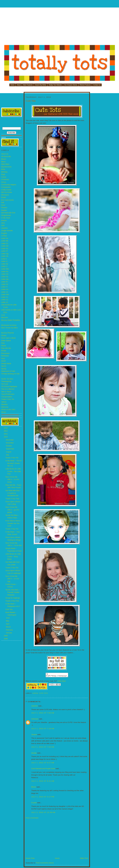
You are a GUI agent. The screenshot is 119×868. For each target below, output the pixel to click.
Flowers (4, 208)
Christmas (5, 179)
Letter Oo (5, 274)
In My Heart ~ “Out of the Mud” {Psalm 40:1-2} (13, 463)
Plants (4, 346)
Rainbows (5, 356)
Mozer (34, 788)
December (10, 440)
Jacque (34, 735)
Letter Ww (5, 294)
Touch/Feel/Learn (8, 394)
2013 (6, 428)
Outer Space (6, 341)
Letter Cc (5, 243)
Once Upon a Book (8, 338)
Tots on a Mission (8, 389)
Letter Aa (5, 238)
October (9, 446)
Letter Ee (5, 249)
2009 (6, 636)
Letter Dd (5, 246)
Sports (4, 366)
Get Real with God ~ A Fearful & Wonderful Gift (13, 493)
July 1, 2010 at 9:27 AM (43, 763)
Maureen (5, 317)
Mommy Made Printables (11, 320)
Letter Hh (5, 256)
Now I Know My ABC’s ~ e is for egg (12, 579)
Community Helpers (9, 185)
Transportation (7, 397)
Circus (4, 182)
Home (12, 85)
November (10, 443)
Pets (3, 343)
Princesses (5, 353)
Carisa (4, 177)
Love (3, 315)
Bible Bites (5, 164)
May (8, 621)
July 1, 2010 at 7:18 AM (43, 729)
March (8, 627)
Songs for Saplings (13, 598)
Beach (4, 159)
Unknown (35, 720)
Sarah (3, 361)
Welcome (5, 407)
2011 (6, 434)
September (10, 449)
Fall (3, 202)
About (19, 85)
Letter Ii (4, 259)
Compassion (6, 187)
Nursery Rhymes (8, 333)
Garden (4, 210)
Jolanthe (4, 228)
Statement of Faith (8, 371)
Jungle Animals (7, 231)
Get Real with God (8, 213)
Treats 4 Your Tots (12, 499)
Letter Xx (5, 297)
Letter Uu (5, 289)
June (8, 618)
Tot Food (5, 384)
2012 (6, 431)
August (9, 452)
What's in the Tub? (8, 409)
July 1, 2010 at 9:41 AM (43, 782)
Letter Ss (5, 284)
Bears (3, 162)
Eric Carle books (7, 200)
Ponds (4, 351)
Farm (3, 205)
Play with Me (6, 348)
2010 (6, 437)
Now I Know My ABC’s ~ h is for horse (12, 479)
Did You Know (7, 192)
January (9, 633)
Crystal (34, 803)
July (8, 455)
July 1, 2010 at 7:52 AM (43, 748)
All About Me (6, 157)
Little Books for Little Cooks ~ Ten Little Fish (13, 471)
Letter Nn (5, 271)
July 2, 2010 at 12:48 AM (43, 813)
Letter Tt (4, 287)
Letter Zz (5, 302)
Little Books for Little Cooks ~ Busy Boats (13, 556)
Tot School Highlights (9, 386)
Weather (4, 404)
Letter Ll (4, 266)
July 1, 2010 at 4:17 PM (43, 798)
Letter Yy (5, 300)
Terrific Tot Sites (7, 379)
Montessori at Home (9, 325)
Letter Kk (5, 264)
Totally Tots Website (55, 85)
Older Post (84, 859)
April (8, 624)
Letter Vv (5, 292)
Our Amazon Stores (71, 85)
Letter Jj (4, 261)
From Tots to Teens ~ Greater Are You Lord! (13, 523)
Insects (4, 220)
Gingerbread (6, 215)
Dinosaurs (5, 195)
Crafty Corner (6, 190)
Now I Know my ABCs (10, 328)
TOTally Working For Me (10, 374)
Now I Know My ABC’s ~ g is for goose (12, 510)
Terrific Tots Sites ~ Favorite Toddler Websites (13, 592)
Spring (4, 369)
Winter (4, 412)
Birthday (4, 172)
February (9, 630)
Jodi (3, 225)
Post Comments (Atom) (45, 864)
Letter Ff (4, 251)
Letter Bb (5, 241)
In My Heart (6, 218)
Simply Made (6, 364)
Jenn (3, 223)
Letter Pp (5, 277)
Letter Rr (5, 282)
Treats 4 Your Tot (8, 399)
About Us (5, 154)
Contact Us (97, 85)
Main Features (28, 85)
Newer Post (30, 859)
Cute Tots (9, 609)
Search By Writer (41, 85)
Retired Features (85, 85)
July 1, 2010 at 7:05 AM (43, 714)
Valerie (4, 402)
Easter (4, 197)
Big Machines (6, 167)
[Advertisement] (60, 27)
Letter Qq (5, 279)
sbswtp (34, 754)
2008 (6, 639)
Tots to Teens (6, 392)
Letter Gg (5, 254)
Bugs (3, 174)
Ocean (4, 335)
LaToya (4, 236)
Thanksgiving (6, 381)
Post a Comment (32, 819)
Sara (3, 358)
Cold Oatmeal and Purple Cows (43, 769)
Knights (4, 233)
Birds (3, 169)
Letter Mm (5, 269)
